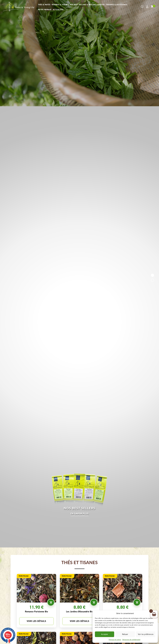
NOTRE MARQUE (45, 10)
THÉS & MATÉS (44, 5)
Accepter (105, 634)
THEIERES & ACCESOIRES (117, 5)
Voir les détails (36, 621)
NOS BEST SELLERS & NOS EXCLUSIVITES (87, 5)
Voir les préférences (146, 634)
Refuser (125, 634)
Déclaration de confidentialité (131, 640)
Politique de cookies (115, 640)
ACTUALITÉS (58, 10)
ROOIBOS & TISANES (60, 5)
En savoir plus (79, 514)
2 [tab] (153, 280)
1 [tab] (153, 275)
